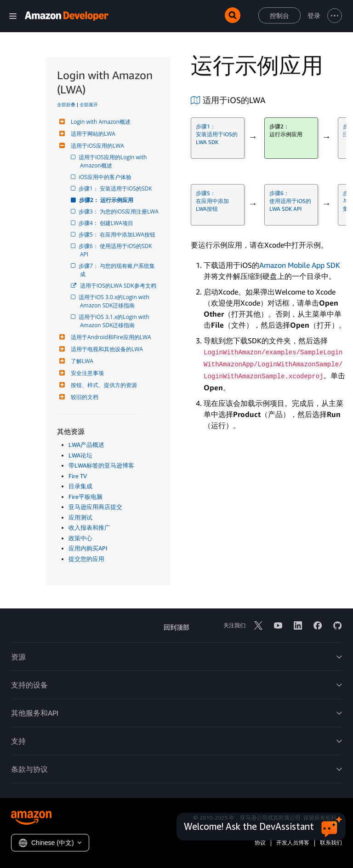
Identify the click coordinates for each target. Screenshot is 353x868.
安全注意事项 (86, 373)
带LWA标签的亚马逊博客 (101, 465)
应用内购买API (88, 548)
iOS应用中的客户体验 (106, 177)
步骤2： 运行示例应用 (107, 200)
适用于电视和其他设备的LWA (106, 349)
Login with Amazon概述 (100, 122)
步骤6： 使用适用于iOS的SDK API (117, 250)
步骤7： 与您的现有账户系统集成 (117, 270)
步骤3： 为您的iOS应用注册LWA (119, 211)
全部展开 (89, 104)
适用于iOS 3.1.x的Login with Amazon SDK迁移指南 (115, 321)
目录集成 (80, 486)
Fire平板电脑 (85, 497)
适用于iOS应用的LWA (96, 146)
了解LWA (81, 361)
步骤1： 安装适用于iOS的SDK (116, 188)
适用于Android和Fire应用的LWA (110, 337)
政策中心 (80, 538)
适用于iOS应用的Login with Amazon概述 (114, 161)
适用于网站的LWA (92, 134)
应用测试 (80, 517)
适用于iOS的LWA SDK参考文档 (118, 286)
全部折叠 (66, 104)
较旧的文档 (83, 397)
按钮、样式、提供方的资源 (103, 385)
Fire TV (78, 476)
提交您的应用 (86, 559)
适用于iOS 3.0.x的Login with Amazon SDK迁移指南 (115, 301)
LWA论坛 (80, 455)
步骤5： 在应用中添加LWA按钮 (118, 234)
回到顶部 (176, 627)
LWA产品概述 (86, 445)
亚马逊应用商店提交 (95, 507)
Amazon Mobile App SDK (300, 265)
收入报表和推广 (89, 527)
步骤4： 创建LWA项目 (107, 223)
